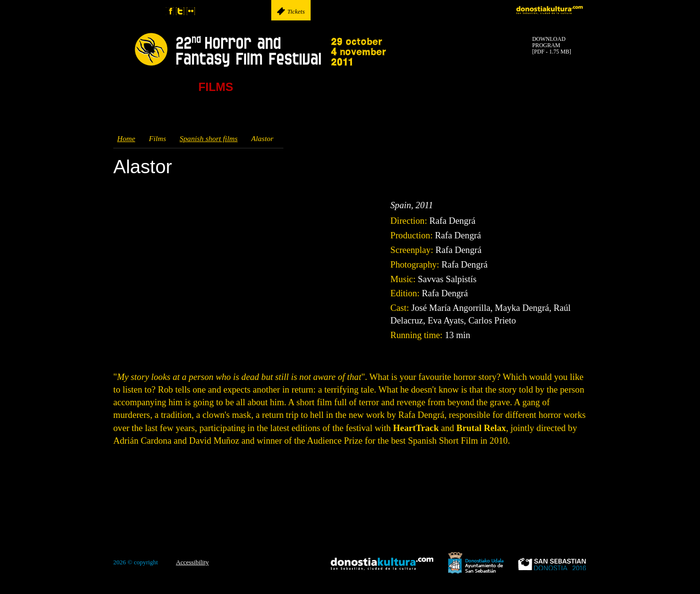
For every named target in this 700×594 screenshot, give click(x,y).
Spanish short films (209, 138)
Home (126, 138)
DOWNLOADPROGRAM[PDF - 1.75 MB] (552, 45)
